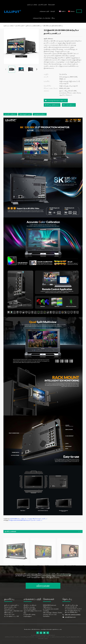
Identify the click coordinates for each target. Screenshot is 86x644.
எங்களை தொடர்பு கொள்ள (42, 18)
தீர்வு (53, 18)
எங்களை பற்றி (44, 11)
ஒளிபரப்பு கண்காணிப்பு (34, 26)
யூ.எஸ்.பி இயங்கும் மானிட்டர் (74, 637)
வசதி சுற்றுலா (28, 616)
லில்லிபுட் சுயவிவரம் (30, 605)
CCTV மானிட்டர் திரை (43, 638)
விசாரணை (43, 586)
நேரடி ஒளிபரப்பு (9, 609)
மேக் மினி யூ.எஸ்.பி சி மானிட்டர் (28, 637)
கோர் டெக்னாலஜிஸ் (30, 609)
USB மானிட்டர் (9, 613)
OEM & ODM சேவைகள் (50, 605)
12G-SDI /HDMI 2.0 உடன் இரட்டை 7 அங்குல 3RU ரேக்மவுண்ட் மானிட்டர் (29, 519)
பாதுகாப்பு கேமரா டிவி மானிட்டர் (59, 637)
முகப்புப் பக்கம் (32, 5)
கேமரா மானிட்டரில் (10, 607)
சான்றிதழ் (46, 611)
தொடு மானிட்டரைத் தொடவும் (13, 611)
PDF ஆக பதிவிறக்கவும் (53, 105)
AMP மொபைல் (52, 635)
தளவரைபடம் (44, 635)
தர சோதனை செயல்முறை (51, 609)
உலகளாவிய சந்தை (29, 614)
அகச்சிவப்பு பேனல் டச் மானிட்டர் (13, 637)
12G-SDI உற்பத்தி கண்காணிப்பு (53, 26)
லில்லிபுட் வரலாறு (29, 607)
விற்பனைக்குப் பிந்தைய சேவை (53, 613)
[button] (37, 69)
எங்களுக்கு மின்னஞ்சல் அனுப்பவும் (57, 101)
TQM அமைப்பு (47, 607)
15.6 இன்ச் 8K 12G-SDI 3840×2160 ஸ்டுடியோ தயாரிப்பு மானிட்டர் (25, 520)
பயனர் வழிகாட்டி (70, 105)
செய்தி (53, 11)
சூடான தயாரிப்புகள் (36, 635)
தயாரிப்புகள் (43, 5)
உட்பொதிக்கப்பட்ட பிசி (12, 616)
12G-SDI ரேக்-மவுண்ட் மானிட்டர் (44, 637)
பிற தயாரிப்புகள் (9, 614)
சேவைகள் (51, 5)
